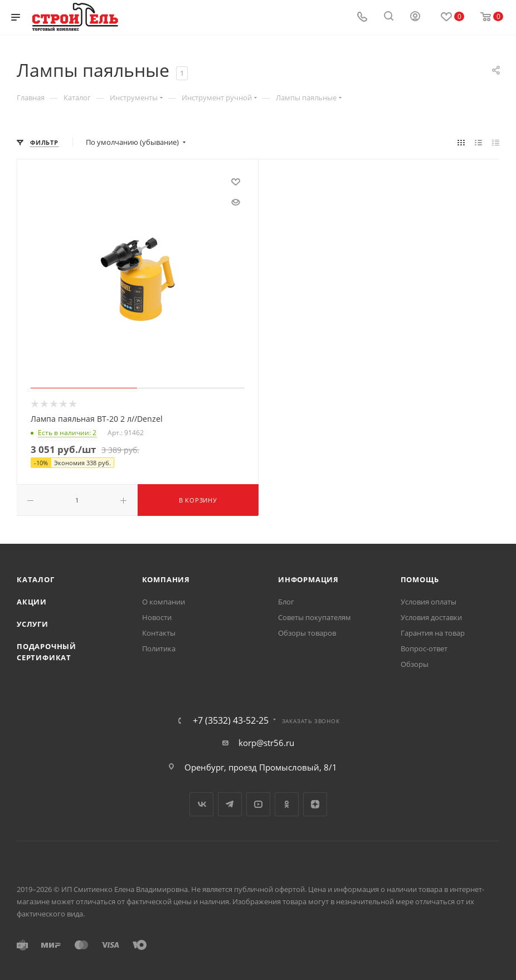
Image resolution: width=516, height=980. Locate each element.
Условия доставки (431, 617)
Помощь (420, 579)
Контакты (159, 633)
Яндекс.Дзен (315, 804)
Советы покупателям (315, 617)
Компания (166, 579)
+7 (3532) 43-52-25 (231, 720)
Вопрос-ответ (424, 649)
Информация (308, 579)
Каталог (36, 579)
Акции (32, 602)
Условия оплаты (429, 602)
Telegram (230, 804)
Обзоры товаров (307, 633)
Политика (159, 649)
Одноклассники (287, 804)
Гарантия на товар (433, 633)
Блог (286, 602)
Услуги (33, 624)
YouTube (258, 804)
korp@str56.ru (266, 743)
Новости (157, 617)
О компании (164, 602)
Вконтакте (201, 804)
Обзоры (415, 664)
